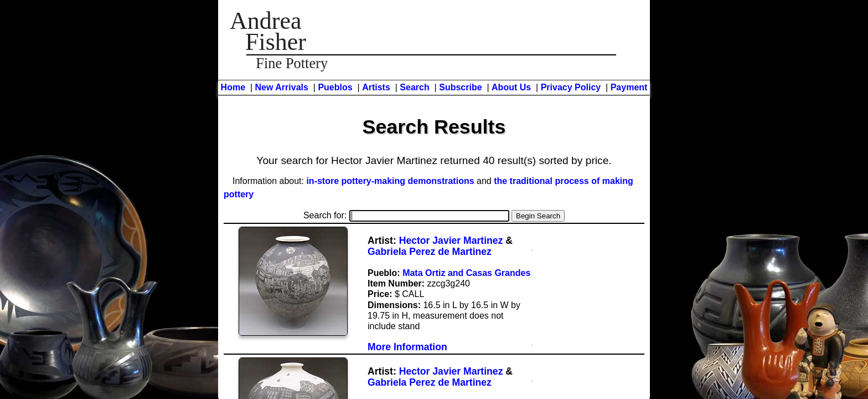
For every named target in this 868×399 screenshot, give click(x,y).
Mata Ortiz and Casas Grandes (466, 273)
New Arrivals (282, 87)
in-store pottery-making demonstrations (390, 181)
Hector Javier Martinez (451, 241)
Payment (629, 87)
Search (414, 87)
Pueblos (335, 87)
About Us (511, 87)
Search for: (406, 215)
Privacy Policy (571, 87)
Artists (376, 87)
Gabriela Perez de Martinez (430, 252)
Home (233, 87)
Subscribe (460, 87)
